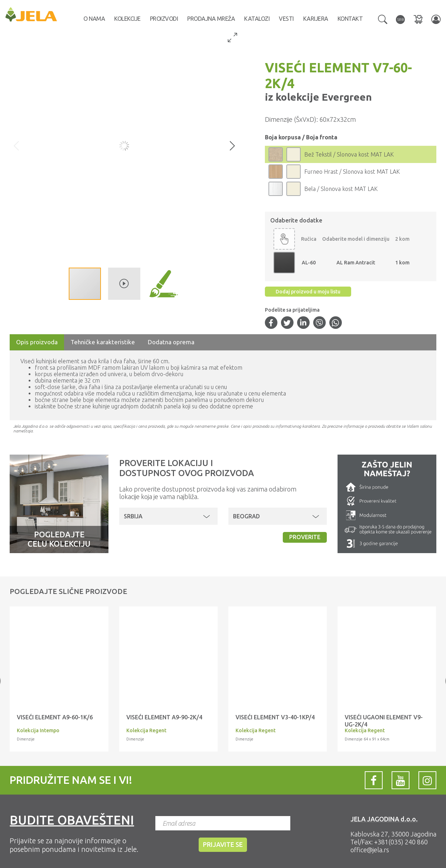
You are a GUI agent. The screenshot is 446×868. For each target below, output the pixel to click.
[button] (383, 19)
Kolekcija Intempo (38, 730)
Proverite (305, 537)
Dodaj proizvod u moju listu (308, 292)
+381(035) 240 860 (401, 842)
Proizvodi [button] (164, 19)
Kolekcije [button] (127, 19)
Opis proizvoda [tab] (37, 342)
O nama (94, 19)
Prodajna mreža (211, 19)
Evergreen (346, 97)
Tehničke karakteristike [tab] (103, 342)
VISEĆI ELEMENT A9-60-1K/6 (55, 717)
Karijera (316, 19)
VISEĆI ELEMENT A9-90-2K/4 (164, 717)
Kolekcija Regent (146, 730)
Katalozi (257, 19)
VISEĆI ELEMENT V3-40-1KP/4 (275, 717)
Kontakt (350, 19)
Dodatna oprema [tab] (171, 342)
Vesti (286, 19)
